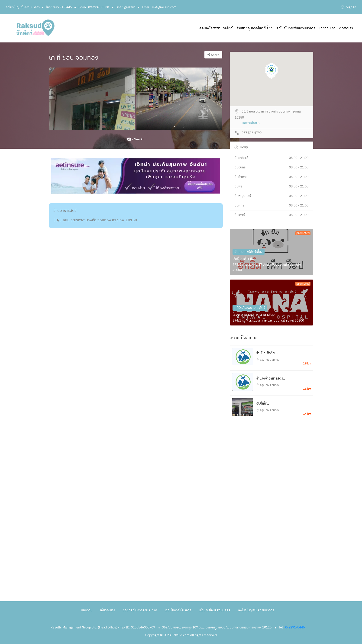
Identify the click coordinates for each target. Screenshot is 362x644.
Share (213, 55)
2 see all (136, 139)
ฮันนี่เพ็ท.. (263, 404)
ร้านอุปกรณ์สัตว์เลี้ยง (249, 252)
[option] (92, 99)
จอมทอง (275, 360)
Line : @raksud (126, 7)
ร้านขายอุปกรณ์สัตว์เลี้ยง (254, 28)
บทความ (87, 610)
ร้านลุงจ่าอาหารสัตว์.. (271, 378)
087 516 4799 (252, 133)
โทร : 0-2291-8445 (59, 7)
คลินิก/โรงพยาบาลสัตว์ (216, 28)
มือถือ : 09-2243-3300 (94, 7)
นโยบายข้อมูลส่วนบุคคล (215, 610)
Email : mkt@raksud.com (159, 7)
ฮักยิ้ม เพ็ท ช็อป (245, 259)
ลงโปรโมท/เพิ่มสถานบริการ (23, 7)
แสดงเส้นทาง (251, 123)
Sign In (351, 7)
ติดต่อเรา (346, 28)
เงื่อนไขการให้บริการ (178, 610)
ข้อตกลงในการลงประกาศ (140, 610)
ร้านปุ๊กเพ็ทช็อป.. (267, 353)
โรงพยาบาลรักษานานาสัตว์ (254, 315)
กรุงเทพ (265, 360)
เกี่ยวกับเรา (327, 28)
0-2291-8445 (295, 627)
